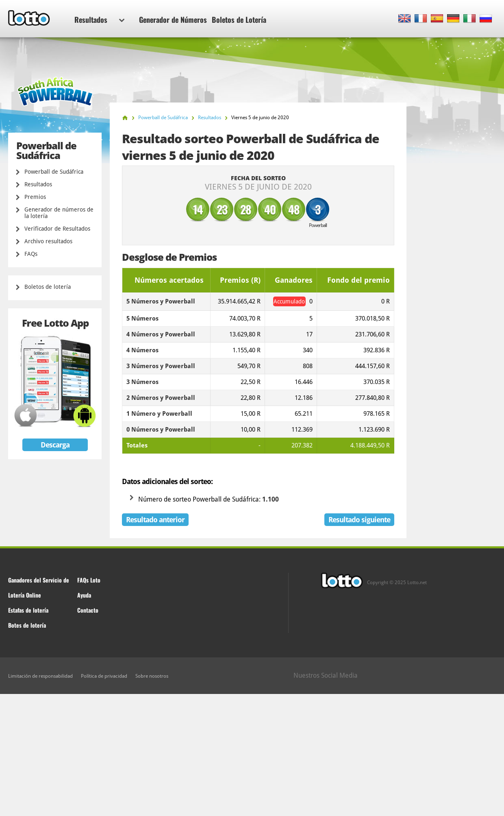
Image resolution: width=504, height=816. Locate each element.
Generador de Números (173, 20)
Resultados (99, 20)
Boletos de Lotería (239, 20)
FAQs (31, 254)
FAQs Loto (89, 580)
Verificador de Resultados (57, 229)
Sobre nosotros (152, 676)
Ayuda (84, 595)
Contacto (88, 610)
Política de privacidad (104, 676)
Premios (35, 197)
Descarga (55, 445)
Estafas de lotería (28, 610)
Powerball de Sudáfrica (54, 172)
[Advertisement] (252, 755)
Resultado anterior (155, 520)
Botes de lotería (27, 625)
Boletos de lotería (48, 287)
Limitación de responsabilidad (40, 676)
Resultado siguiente (359, 520)
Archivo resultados (48, 241)
